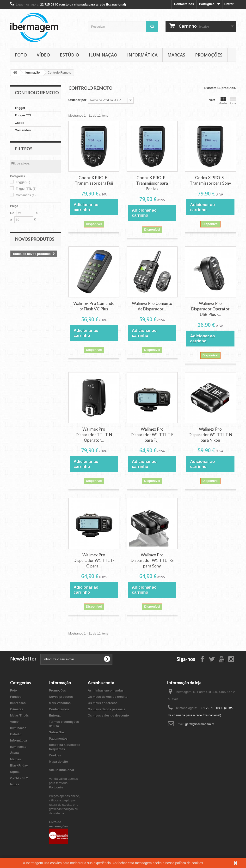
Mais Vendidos (60, 703)
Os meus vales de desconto (108, 715)
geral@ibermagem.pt (200, 724)
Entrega (55, 715)
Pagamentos (58, 739)
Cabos (19, 123)
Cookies (55, 755)
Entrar (229, 4)
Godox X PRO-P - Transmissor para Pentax (152, 183)
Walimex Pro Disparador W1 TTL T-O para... (94, 560)
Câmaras (17, 709)
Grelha (223, 101)
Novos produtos (34, 239)
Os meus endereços (103, 703)
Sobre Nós (57, 732)
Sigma (15, 772)
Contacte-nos (184, 4)
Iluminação (103, 55)
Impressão (18, 703)
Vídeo (43, 55)
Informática (142, 55)
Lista (233, 101)
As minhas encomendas (106, 690)
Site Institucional (61, 770)
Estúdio (69, 55)
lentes (15, 784)
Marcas (176, 55)
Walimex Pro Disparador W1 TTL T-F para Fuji (152, 435)
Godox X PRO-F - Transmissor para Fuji (94, 180)
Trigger (20, 108)
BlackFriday (19, 765)
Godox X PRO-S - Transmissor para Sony (210, 180)
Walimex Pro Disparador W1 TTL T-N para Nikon (210, 435)
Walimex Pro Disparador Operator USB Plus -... (210, 309)
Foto (21, 55)
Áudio (15, 753)
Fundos (16, 697)
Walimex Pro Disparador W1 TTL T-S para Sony (152, 560)
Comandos (23, 130)
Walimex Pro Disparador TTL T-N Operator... (94, 435)
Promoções (209, 55)
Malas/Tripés (19, 715)
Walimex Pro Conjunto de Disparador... (152, 306)
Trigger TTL (23, 115)
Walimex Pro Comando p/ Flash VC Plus (94, 306)
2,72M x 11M (19, 778)
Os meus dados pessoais (106, 709)
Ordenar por (77, 100)
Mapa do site (58, 762)
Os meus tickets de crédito (108, 697)
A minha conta (101, 683)
